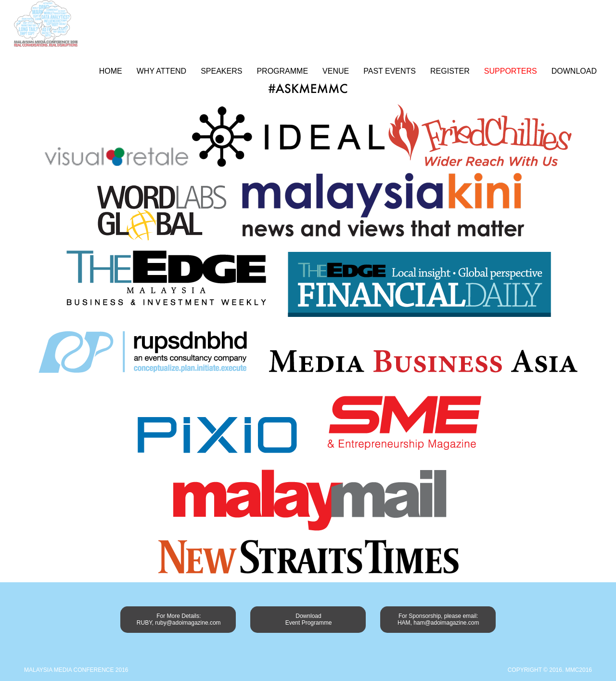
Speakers (221, 71)
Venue (336, 71)
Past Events (390, 71)
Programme (282, 71)
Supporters (511, 71)
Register (450, 71)
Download (574, 71)
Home (111, 71)
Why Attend (161, 71)
